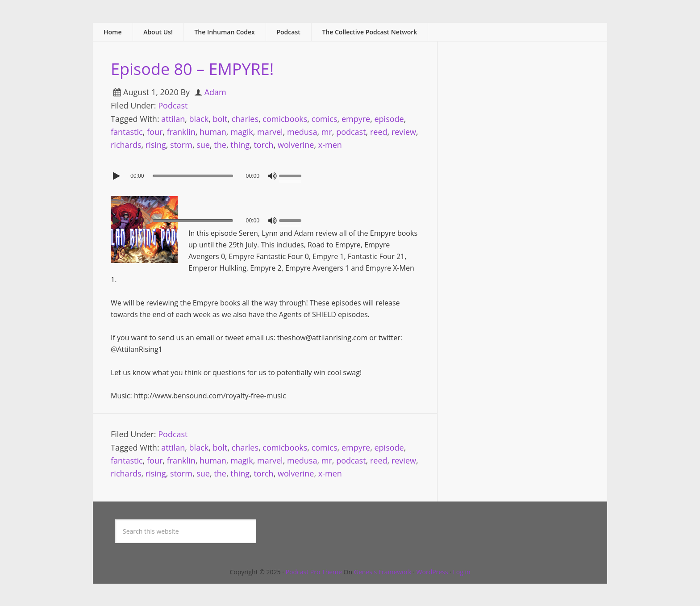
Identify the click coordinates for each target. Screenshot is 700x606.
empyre (356, 119)
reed (379, 132)
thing (240, 145)
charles (245, 119)
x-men (330, 145)
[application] (265, 174)
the (220, 145)
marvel (270, 132)
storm (181, 145)
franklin (181, 132)
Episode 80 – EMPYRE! (192, 69)
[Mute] (272, 176)
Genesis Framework (383, 572)
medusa (302, 132)
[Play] (117, 176)
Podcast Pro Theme (314, 572)
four (155, 132)
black (199, 119)
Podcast (173, 105)
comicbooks (285, 119)
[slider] (193, 176)
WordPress (432, 572)
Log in (462, 572)
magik (242, 132)
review (404, 132)
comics (325, 119)
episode (389, 119)
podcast (351, 132)
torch (263, 145)
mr (327, 132)
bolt (220, 119)
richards (126, 145)
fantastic (127, 132)
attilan (173, 119)
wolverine (296, 145)
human (213, 132)
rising (156, 145)
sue (203, 145)
